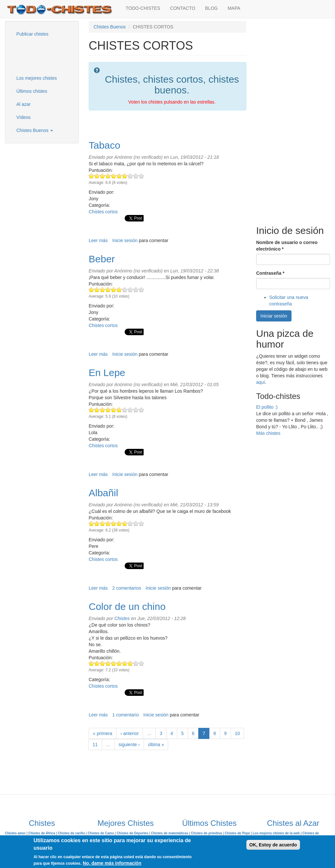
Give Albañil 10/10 (141, 524)
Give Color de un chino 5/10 (114, 663)
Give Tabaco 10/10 (141, 176)
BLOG (212, 8)
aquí (261, 382)
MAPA (234, 8)
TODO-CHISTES (143, 8)
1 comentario (125, 715)
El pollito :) (267, 407)
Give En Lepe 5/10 (114, 410)
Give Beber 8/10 (130, 290)
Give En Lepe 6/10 (119, 410)
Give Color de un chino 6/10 (119, 663)
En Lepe (107, 373)
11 (95, 745)
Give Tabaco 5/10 (114, 176)
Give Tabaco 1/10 (91, 176)
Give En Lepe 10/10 (141, 410)
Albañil (103, 493)
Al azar (24, 104)
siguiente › (129, 745)
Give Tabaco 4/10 (108, 176)
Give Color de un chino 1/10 (91, 663)
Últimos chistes (32, 91)
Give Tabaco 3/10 (103, 176)
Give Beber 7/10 (125, 290)
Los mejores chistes (37, 78)
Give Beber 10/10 (141, 290)
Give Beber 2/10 (97, 290)
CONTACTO (183, 8)
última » (156, 745)
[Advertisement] (44, 55)
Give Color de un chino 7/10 (125, 663)
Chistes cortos (103, 212)
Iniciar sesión (274, 316)
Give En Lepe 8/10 (130, 410)
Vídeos (24, 117)
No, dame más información (112, 863)
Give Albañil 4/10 (108, 524)
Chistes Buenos (35, 130)
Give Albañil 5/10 (114, 524)
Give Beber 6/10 (119, 290)
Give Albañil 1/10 (91, 524)
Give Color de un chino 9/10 (136, 663)
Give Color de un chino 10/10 (141, 663)
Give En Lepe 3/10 (103, 410)
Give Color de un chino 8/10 (130, 663)
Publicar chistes (32, 34)
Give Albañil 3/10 (103, 524)
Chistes (122, 618)
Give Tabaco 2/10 (97, 176)
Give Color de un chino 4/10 (108, 663)
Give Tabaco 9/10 (136, 176)
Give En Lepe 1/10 (91, 410)
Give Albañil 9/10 (136, 524)
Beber (102, 259)
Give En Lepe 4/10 (108, 410)
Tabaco (105, 145)
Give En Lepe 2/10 (97, 410)
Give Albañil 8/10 (130, 524)
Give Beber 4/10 (108, 290)
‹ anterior (130, 733)
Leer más (98, 240)
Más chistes (268, 433)
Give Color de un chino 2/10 (97, 663)
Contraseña (270, 273)
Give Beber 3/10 (103, 290)
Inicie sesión (125, 240)
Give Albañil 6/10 (119, 524)
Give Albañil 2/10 (97, 524)
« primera (103, 733)
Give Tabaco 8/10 (130, 176)
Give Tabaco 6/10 (119, 176)
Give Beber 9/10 (136, 290)
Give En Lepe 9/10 (136, 410)
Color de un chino (127, 606)
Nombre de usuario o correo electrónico (287, 246)
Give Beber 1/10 (91, 290)
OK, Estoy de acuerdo (273, 845)
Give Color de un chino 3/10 (103, 663)
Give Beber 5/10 (114, 290)
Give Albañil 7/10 (125, 524)
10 (238, 733)
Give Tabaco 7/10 (125, 176)
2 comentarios (127, 588)
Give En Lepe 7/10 (125, 410)
